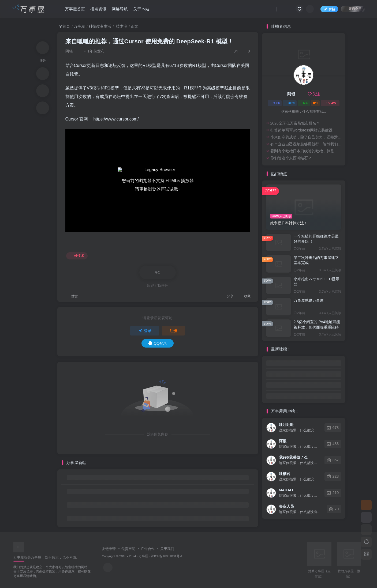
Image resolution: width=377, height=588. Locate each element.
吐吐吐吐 (286, 425)
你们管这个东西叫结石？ (291, 158)
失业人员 (286, 506)
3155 (290, 103)
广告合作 (148, 549)
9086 (275, 103)
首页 (65, 26)
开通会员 (353, 9)
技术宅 (121, 26)
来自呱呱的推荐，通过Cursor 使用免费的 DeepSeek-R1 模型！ (149, 41)
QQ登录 (158, 343)
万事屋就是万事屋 (309, 300)
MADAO (286, 490)
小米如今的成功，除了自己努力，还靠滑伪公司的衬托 (307, 137)
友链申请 (109, 549)
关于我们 (167, 549)
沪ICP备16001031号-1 (167, 556)
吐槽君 (285, 474)
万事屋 (79, 26)
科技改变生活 (100, 26)
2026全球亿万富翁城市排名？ (295, 123)
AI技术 (77, 256)
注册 (173, 331)
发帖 (329, 9)
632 (304, 103)
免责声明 (128, 549)
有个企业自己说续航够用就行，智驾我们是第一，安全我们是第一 (307, 144)
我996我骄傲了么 (293, 457)
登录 (145, 331)
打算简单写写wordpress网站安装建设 (302, 130)
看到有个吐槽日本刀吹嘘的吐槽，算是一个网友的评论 (307, 151)
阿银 (69, 51)
